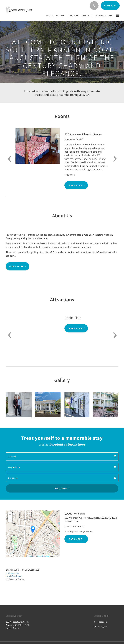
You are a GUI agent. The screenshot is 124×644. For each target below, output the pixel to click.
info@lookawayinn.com (80, 531)
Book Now (61, 488)
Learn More (75, 185)
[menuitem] (51, 16)
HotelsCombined (14, 576)
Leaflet (32, 556)
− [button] (10, 519)
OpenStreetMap (43, 556)
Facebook (100, 622)
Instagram (100, 627)
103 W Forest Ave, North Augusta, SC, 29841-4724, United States (18, 625)
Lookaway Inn (12, 573)
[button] (117, 15)
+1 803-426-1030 (76, 526)
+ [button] (10, 515)
